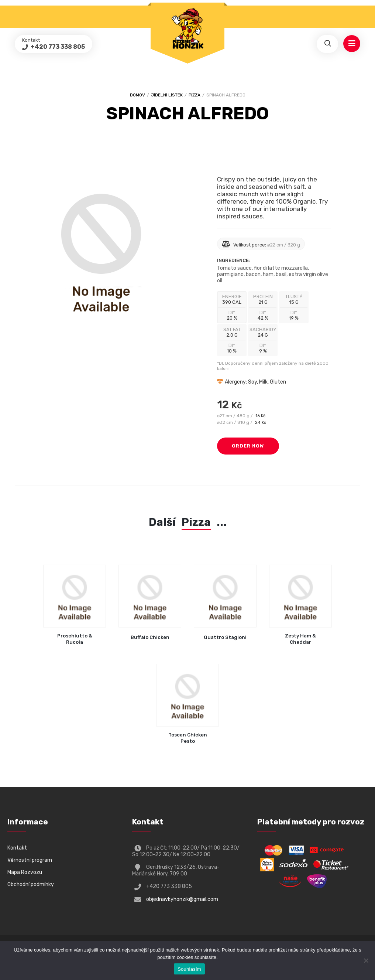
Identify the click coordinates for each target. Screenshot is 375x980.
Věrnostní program (30, 860)
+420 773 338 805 (57, 47)
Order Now (248, 446)
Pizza (195, 95)
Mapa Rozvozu (25, 872)
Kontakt (17, 848)
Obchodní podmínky (31, 884)
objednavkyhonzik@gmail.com (182, 899)
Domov (137, 95)
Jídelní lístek (167, 95)
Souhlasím (189, 969)
